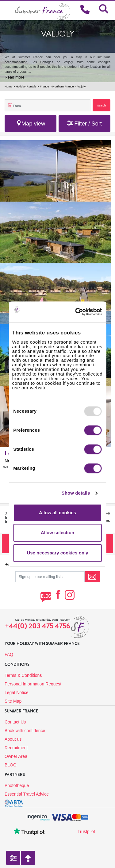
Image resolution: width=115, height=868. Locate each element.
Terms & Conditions (23, 675)
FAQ (9, 654)
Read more (15, 77)
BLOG (11, 765)
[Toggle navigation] (8, 10)
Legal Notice (17, 692)
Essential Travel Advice (27, 794)
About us (13, 739)
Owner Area (16, 756)
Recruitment (16, 748)
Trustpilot (86, 831)
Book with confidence (25, 731)
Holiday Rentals (26, 86)
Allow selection (57, 533)
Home (9, 86)
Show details (76, 493)
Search (102, 106)
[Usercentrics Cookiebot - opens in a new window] (85, 312)
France (44, 86)
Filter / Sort (84, 123)
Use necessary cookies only (57, 553)
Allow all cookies (57, 513)
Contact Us (15, 722)
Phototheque (17, 785)
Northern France (63, 86)
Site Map (13, 701)
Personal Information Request (33, 684)
